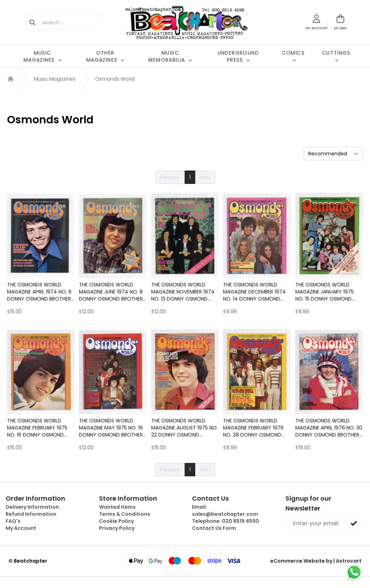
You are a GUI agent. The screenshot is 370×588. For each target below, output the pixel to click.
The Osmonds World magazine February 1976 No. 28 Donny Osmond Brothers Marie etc (253, 428)
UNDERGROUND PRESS (238, 56)
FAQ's (13, 521)
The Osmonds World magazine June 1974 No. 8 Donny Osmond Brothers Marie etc (112, 292)
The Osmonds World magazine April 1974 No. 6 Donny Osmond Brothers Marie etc (40, 292)
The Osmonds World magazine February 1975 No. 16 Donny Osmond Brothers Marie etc (37, 428)
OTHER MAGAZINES (105, 56)
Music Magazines (55, 79)
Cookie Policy (116, 521)
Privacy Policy (117, 528)
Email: (225, 510)
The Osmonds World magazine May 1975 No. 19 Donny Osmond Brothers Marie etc (112, 428)
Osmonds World (115, 79)
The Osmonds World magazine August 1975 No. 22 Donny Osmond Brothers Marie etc (184, 428)
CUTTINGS (336, 56)
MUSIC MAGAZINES (43, 56)
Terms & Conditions (125, 514)
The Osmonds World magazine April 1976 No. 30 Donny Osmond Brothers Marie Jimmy (329, 428)
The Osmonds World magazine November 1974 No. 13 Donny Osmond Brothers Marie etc (183, 292)
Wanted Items (117, 507)
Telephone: (226, 521)
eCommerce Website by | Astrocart (316, 561)
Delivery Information (32, 507)
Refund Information (31, 514)
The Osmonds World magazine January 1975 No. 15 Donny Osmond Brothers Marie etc (325, 292)
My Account (21, 528)
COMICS (293, 56)
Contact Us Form (214, 528)
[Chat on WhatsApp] (354, 572)
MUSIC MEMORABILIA (170, 56)
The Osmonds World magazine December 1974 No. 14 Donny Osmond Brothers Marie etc (254, 292)
